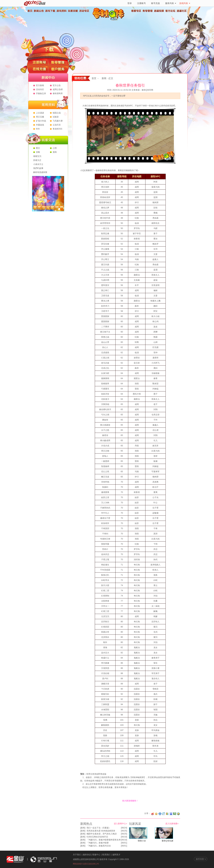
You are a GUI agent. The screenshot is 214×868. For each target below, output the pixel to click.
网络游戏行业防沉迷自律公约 (86, 864)
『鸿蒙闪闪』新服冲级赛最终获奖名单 (104, 840)
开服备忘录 (41, 93)
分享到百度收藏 (171, 814)
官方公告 (57, 85)
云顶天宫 (57, 125)
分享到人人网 (160, 814)
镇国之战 (57, 113)
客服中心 (96, 855)
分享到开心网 (156, 814)
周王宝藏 (40, 117)
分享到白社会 (164, 814)
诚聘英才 (116, 855)
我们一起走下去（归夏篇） (99, 828)
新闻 (104, 78)
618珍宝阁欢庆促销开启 (97, 837)
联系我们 (106, 855)
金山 (16, 859)
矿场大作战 (41, 121)
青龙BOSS (57, 129)
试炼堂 (56, 117)
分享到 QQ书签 (167, 814)
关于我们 (77, 855)
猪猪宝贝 (37, 156)
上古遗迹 (40, 113)
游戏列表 (185, 3)
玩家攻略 (73, 11)
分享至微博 (153, 814)
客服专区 (136, 11)
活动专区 (84, 11)
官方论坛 (170, 11)
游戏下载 (50, 11)
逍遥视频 (159, 11)
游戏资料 (61, 11)
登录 (130, 3)
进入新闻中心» (120, 824)
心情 (55, 148)
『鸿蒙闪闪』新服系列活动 (99, 846)
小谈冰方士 (38, 164)
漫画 (55, 152)
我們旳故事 (38, 168)
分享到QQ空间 (178, 814)
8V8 (38, 129)
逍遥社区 (182, 11)
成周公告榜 (58, 89)
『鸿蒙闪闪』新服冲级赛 (98, 843)
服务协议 (87, 855)
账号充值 (155, 3)
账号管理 (148, 11)
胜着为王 (37, 160)
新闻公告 (39, 11)
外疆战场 (40, 125)
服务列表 (171, 3)
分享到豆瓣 (175, 814)
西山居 (43, 859)
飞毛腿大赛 (58, 121)
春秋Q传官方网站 (110, 20)
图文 (38, 148)
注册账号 (141, 3)
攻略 (38, 152)
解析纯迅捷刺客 (40, 172)
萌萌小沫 (142, 841)
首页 (30, 11)
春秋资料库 (58, 93)
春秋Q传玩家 (167, 841)
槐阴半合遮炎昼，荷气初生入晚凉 (102, 834)
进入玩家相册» (172, 824)
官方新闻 (40, 85)
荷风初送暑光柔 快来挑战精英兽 (101, 831)
